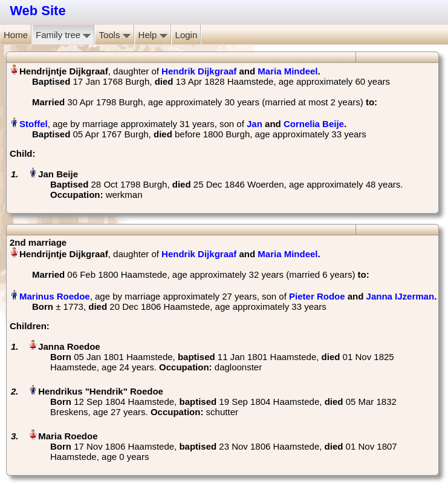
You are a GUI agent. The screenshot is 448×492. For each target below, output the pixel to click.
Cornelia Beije (314, 124)
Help (153, 35)
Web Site (38, 11)
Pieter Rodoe (317, 296)
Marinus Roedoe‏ (55, 296)
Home (16, 35)
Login (187, 35)
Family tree (63, 35)
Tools (114, 35)
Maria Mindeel (287, 71)
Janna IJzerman (401, 296)
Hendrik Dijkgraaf (199, 71)
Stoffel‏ (34, 124)
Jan (255, 124)
